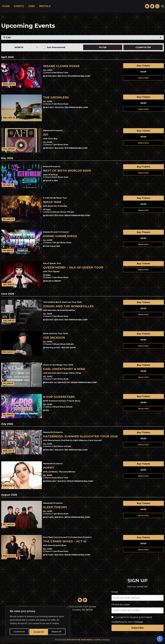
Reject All (38, 632)
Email (115, 594)
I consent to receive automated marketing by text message (132, 621)
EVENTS (19, 7)
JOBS (32, 7)
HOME (6, 7)
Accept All (57, 632)
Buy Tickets (144, 67)
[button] (163, 7)
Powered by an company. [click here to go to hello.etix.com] (83, 641)
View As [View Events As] (7, 35)
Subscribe (138, 629)
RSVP (143, 73)
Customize (19, 632)
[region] (38, 623)
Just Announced (56, 49)
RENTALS (45, 7)
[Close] (68, 609)
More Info (143, 79)
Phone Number (121, 606)
